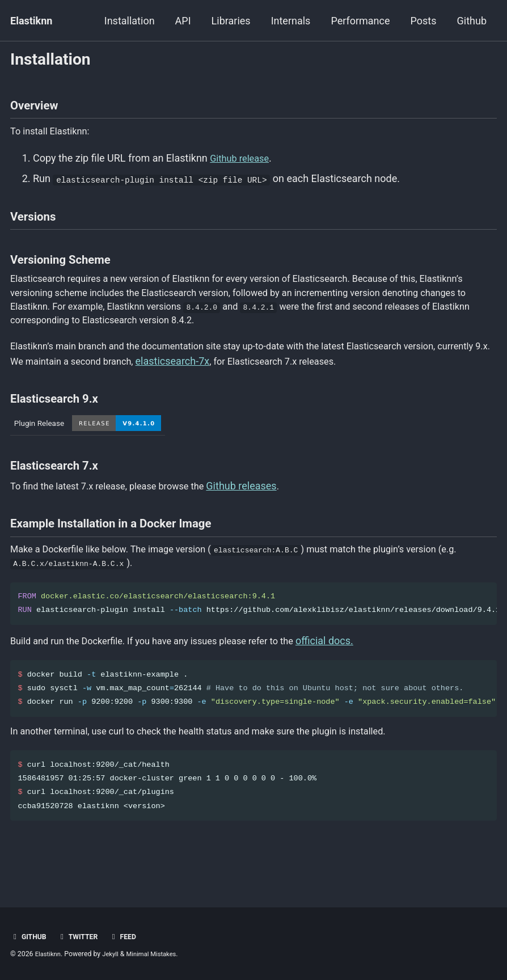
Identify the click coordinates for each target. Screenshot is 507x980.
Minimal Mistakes (158, 954)
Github (472, 21)
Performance (360, 21)
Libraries (231, 21)
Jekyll (114, 954)
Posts (424, 21)
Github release (242, 166)
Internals (291, 21)
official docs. (355, 670)
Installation (130, 21)
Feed (130, 937)
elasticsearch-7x (246, 382)
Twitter (82, 937)
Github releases (263, 506)
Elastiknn (31, 21)
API (183, 21)
